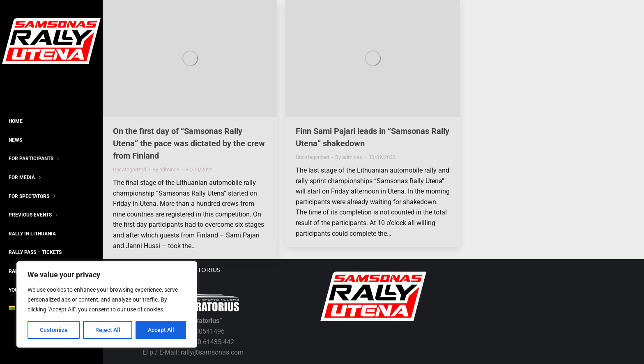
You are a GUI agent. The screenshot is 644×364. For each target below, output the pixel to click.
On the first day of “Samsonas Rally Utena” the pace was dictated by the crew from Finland (189, 143)
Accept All (161, 330)
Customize (54, 330)
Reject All (108, 330)
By (166, 169)
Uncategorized (130, 169)
